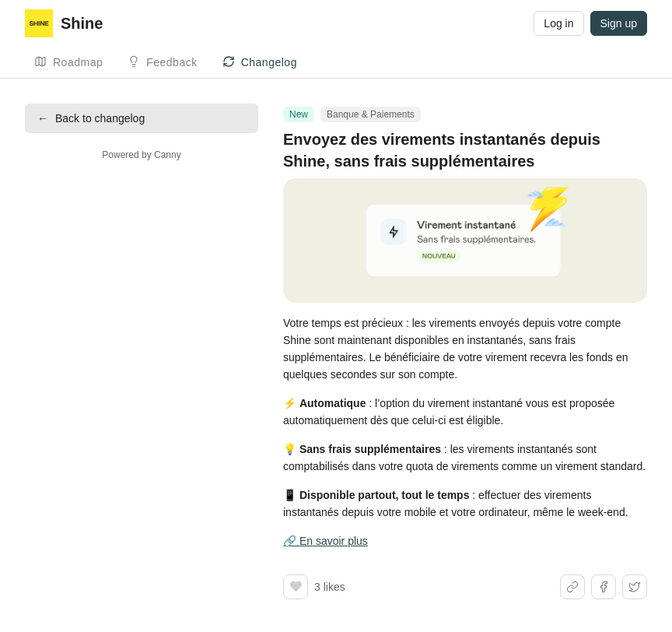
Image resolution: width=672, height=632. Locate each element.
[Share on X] (635, 587)
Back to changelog (91, 118)
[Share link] (572, 587)
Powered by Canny (141, 155)
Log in (558, 23)
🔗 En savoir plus (325, 541)
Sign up (619, 23)
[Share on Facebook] (604, 587)
